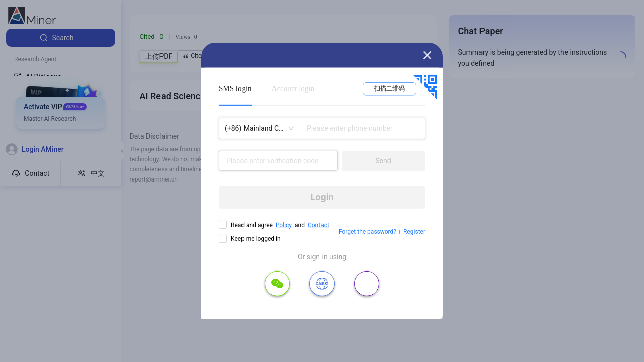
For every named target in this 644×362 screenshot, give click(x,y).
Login (322, 197)
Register (414, 232)
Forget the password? (368, 232)
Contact (318, 225)
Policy (284, 225)
